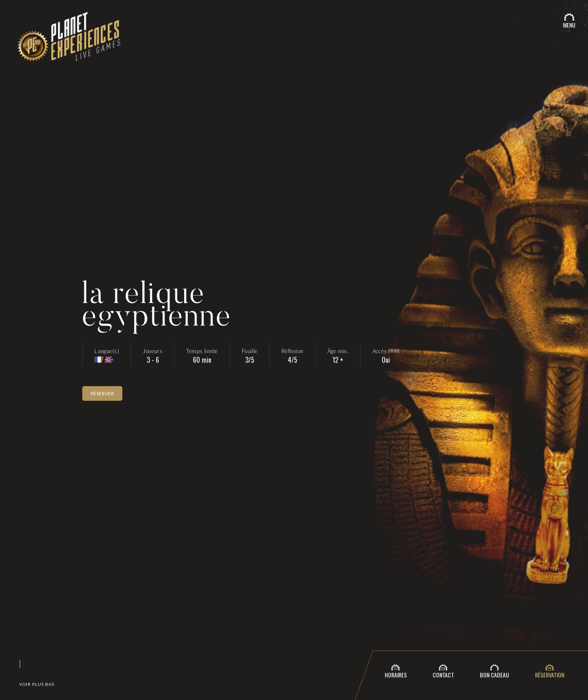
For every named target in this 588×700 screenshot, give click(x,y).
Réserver (102, 393)
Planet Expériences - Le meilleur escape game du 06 (69, 43)
